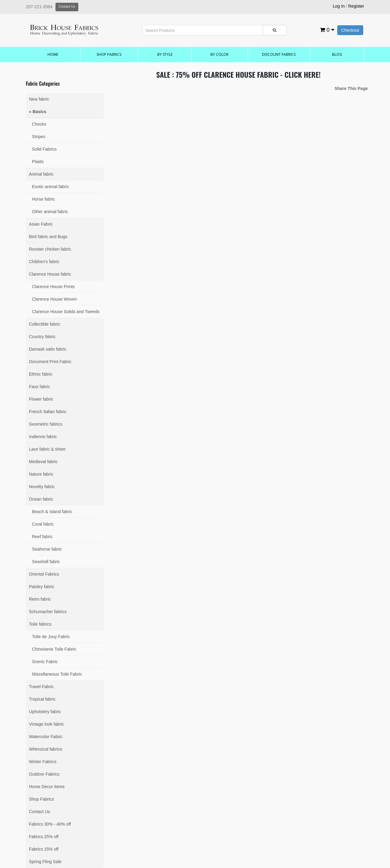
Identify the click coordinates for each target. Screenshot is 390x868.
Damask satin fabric (48, 349)
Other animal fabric (50, 212)
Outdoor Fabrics (44, 774)
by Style (165, 54)
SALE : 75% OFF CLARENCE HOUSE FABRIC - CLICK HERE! (239, 74)
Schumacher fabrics (48, 612)
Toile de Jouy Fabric (51, 637)
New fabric (39, 99)
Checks (39, 124)
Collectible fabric (45, 324)
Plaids (38, 162)
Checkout (350, 30)
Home (53, 54)
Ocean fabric (41, 499)
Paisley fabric (42, 587)
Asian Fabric (41, 224)
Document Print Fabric (50, 362)
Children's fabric (44, 262)
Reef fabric (42, 537)
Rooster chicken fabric (50, 249)
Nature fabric (41, 474)
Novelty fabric (42, 487)
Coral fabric (43, 524)
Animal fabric (41, 174)
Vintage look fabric (46, 724)
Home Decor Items (47, 787)
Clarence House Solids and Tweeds (66, 312)
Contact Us (67, 6)
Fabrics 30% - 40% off (50, 824)
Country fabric (42, 337)
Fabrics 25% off (44, 837)
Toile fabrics (40, 624)
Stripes (39, 137)
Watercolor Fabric (46, 737)
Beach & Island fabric (52, 512)
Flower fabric (41, 399)
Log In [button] (339, 6)
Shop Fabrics (109, 54)
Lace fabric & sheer (47, 449)
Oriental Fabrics (44, 574)
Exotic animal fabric (50, 187)
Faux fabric (39, 387)
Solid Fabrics (44, 149)
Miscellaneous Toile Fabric (57, 674)
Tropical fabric (42, 699)
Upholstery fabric (45, 712)
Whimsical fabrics (46, 749)
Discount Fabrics (279, 54)
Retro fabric (40, 599)
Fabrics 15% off (44, 849)
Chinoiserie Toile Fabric (54, 649)
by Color (220, 54)
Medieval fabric (43, 462)
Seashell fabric (46, 562)
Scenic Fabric (45, 662)
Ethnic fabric (41, 374)
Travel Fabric (41, 687)
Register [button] (356, 6)
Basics (39, 112)
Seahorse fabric (47, 549)
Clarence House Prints (53, 287)
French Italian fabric (48, 412)
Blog (337, 54)
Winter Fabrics (43, 762)
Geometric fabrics (46, 424)
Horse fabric (43, 199)
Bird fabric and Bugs (48, 237)
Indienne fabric (43, 437)
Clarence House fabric (50, 274)
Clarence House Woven (55, 299)
